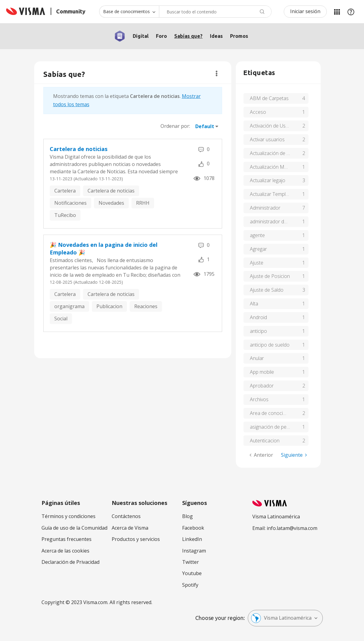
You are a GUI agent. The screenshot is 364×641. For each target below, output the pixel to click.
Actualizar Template (271, 194)
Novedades (111, 203)
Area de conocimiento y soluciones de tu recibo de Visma (279, 413)
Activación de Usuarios (275, 126)
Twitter (191, 562)
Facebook (193, 528)
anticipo (258, 331)
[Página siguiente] (294, 455)
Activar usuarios (267, 139)
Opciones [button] (216, 74)
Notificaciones (70, 203)
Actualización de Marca (275, 153)
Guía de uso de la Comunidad (74, 528)
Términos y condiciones (68, 516)
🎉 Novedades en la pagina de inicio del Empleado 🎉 (104, 249)
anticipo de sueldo (270, 345)
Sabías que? (188, 36)
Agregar (258, 249)
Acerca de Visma (130, 528)
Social (61, 319)
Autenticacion (265, 441)
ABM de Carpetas (269, 98)
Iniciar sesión (305, 11)
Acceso (258, 112)
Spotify (190, 585)
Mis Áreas (337, 12)
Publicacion (109, 306)
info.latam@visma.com (292, 528)
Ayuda (351, 12)
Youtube (192, 573)
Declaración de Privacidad (70, 562)
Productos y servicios (136, 539)
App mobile (262, 372)
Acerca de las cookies (65, 551)
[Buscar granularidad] (129, 12)
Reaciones (146, 306)
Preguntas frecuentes (67, 539)
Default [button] (205, 126)
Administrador (265, 208)
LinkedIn (192, 539)
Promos (239, 36)
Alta (254, 304)
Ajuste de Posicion (270, 276)
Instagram (194, 551)
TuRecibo (65, 215)
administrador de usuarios (278, 221)
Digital (141, 36)
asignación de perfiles (273, 427)
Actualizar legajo (268, 180)
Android (258, 317)
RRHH (143, 203)
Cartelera (65, 191)
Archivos (259, 399)
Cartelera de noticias (79, 149)
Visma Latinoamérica (281, 618)
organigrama (69, 306)
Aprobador (262, 386)
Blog (187, 516)
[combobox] (215, 12)
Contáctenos (126, 516)
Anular (257, 358)
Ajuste (257, 263)
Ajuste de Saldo (267, 290)
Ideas (216, 36)
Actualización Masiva (273, 167)
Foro (161, 36)
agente (257, 235)
